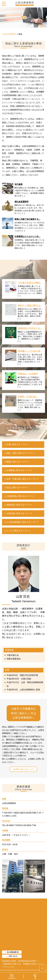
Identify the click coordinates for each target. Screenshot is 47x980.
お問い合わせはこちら (24, 769)
